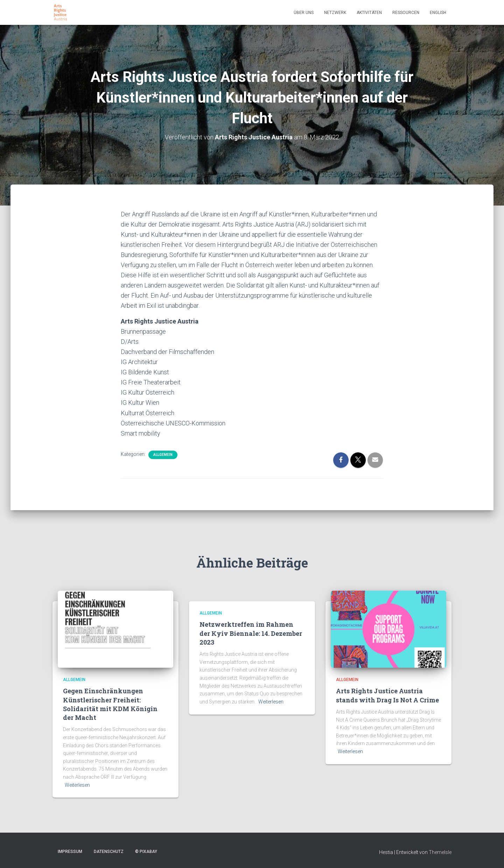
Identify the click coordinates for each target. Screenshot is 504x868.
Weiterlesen (77, 785)
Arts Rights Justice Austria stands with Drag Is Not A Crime (387, 695)
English (438, 13)
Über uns (304, 13)
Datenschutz (109, 852)
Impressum (70, 852)
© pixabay (146, 852)
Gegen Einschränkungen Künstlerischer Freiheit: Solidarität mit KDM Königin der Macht (110, 704)
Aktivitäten (369, 13)
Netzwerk (335, 13)
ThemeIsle (440, 852)
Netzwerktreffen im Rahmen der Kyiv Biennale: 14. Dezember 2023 (251, 633)
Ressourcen (406, 13)
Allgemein (163, 455)
